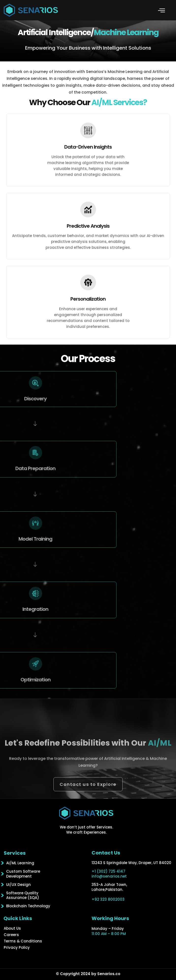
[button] (161, 10)
